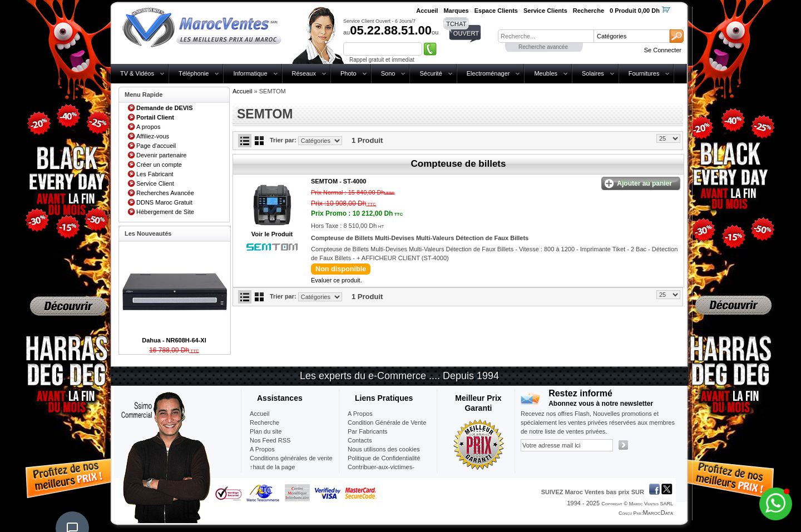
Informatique (250, 73)
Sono (388, 73)
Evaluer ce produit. (337, 280)
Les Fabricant (155, 174)
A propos (148, 127)
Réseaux (304, 73)
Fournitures (644, 73)
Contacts (360, 440)
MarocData (658, 513)
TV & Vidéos (137, 73)
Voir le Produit (272, 234)
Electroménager (488, 73)
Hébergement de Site (165, 212)
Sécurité (431, 73)
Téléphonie (194, 73)
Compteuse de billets (459, 164)
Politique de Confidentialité (384, 458)
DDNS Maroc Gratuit (164, 202)
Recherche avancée (543, 47)
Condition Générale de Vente (387, 422)
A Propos (360, 414)
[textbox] (546, 36)
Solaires (593, 73)
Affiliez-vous (153, 136)
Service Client (155, 183)
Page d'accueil (156, 146)
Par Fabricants (368, 431)
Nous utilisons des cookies (384, 449)
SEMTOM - (338, 181)
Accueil (242, 91)
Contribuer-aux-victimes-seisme (381, 471)
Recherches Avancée (165, 193)
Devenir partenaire (162, 155)
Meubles (546, 73)
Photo (348, 73)
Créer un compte (159, 165)
